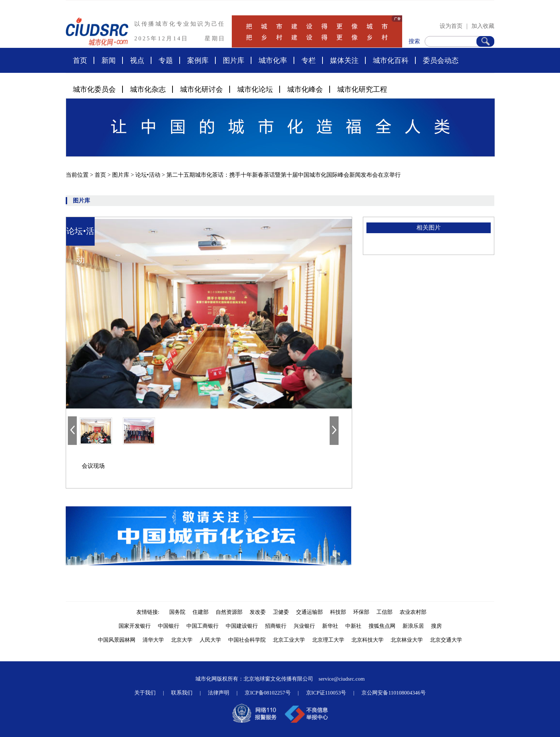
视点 (137, 60)
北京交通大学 (446, 640)
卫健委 (281, 612)
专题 (166, 60)
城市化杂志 (148, 89)
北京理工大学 (328, 640)
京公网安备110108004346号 (393, 693)
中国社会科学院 (247, 640)
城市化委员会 (94, 89)
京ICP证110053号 (326, 693)
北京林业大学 (407, 640)
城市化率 (273, 60)
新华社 (330, 626)
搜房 (436, 626)
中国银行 (169, 626)
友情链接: (149, 612)
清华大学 (153, 640)
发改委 (258, 612)
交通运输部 (309, 612)
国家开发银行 (135, 626)
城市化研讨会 (201, 89)
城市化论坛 (255, 89)
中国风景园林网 (117, 640)
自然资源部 (229, 612)
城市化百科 (391, 60)
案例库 (198, 60)
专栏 (309, 60)
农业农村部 (413, 612)
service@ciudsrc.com (342, 679)
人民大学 (210, 640)
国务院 (177, 612)
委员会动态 (441, 60)
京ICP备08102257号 (267, 693)
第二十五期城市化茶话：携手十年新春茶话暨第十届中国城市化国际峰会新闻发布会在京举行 (284, 175)
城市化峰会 (305, 89)
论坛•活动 (149, 175)
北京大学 (182, 640)
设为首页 (451, 26)
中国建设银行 (242, 626)
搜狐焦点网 (382, 626)
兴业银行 (304, 626)
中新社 (353, 626)
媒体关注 (344, 60)
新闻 (109, 60)
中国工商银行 (202, 626)
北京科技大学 (367, 640)
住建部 (201, 612)
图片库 (234, 60)
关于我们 (145, 693)
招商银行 (276, 626)
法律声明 (219, 693)
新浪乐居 (413, 626)
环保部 (361, 612)
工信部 (384, 612)
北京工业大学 (289, 640)
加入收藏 (483, 26)
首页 (80, 60)
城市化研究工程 (362, 89)
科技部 (338, 612)
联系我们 (182, 693)
